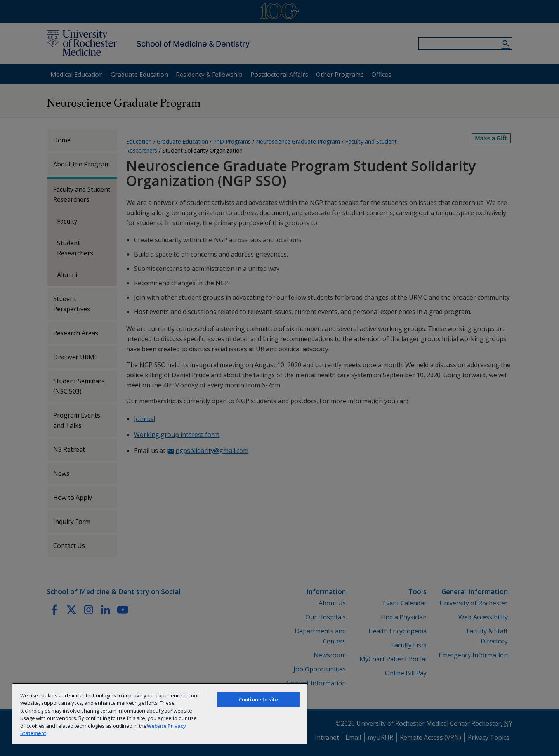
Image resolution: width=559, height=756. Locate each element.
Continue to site (258, 699)
